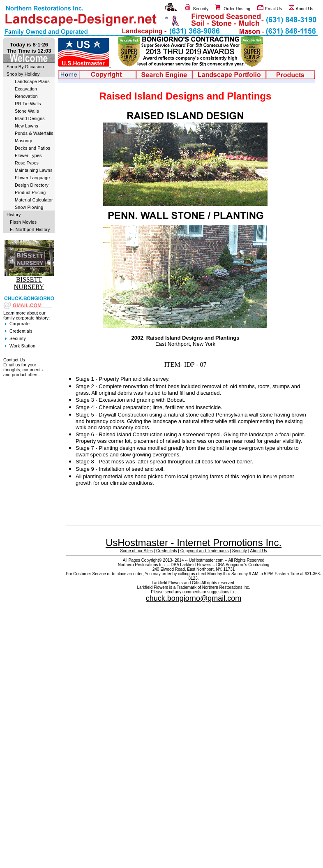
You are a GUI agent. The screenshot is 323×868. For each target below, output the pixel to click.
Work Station (22, 346)
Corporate (20, 324)
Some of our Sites (136, 551)
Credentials (21, 331)
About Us (305, 9)
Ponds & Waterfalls (34, 133)
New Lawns (27, 126)
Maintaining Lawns (34, 170)
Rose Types (27, 163)
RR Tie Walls (28, 104)
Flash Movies (23, 222)
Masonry (23, 141)
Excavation (26, 89)
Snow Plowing (29, 207)
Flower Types (28, 155)
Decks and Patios (32, 148)
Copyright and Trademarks (205, 551)
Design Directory (32, 185)
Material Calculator (34, 200)
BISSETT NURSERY (29, 283)
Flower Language (32, 178)
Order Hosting (237, 9)
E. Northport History (30, 229)
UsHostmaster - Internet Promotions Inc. (194, 543)
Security (201, 9)
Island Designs (30, 118)
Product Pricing (30, 192)
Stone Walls (27, 111)
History (14, 215)
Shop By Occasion (25, 67)
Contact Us (14, 360)
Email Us (274, 9)
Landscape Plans (32, 81)
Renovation (26, 96)
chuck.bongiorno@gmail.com (194, 598)
